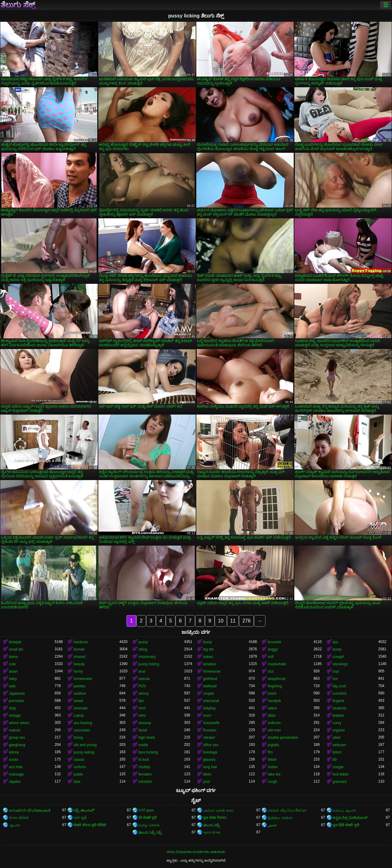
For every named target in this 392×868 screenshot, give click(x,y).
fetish (272, 760)
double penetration (283, 738)
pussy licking (149, 664)
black (272, 693)
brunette (274, 642)
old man (274, 730)
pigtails (273, 745)
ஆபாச (15, 825)
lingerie (339, 701)
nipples (15, 782)
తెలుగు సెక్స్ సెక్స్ (150, 832)
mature (15, 730)
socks (14, 760)
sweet (78, 701)
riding (143, 649)
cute (12, 664)
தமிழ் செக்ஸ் (149, 825)
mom (207, 716)
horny (78, 671)
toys (336, 671)
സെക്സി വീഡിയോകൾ (30, 810)
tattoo (272, 708)
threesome (212, 671)
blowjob (15, 642)
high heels (147, 738)
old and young (85, 745)
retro (142, 716)
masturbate (277, 664)
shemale (80, 708)
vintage (15, 716)
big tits (208, 649)
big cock (339, 686)
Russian (210, 730)
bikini (207, 774)
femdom (145, 774)
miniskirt (145, 782)
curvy (337, 723)
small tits (16, 649)
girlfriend (210, 679)
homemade (83, 679)
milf (271, 657)
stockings (340, 664)
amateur (210, 664)
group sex (17, 738)
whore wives (19, 723)
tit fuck (144, 760)
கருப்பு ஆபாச (344, 810)
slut (271, 671)
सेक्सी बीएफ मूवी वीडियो (90, 825)
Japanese (17, 693)
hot (335, 679)
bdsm (337, 752)
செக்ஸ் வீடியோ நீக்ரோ (287, 810)
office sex (211, 745)
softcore (274, 723)
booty (337, 649)
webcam (339, 745)
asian (13, 671)
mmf (142, 708)
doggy (273, 649)
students (339, 708)
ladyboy (209, 708)
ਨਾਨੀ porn (146, 810)
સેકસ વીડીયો (19, 818)
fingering (275, 686)
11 (233, 621)
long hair (210, 767)
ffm (270, 752)
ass (335, 642)
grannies (340, 782)
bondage (210, 752)
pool (207, 782)
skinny (144, 693)
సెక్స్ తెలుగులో (84, 810)
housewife (211, 723)
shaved (79, 657)
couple (208, 693)
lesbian (338, 716)
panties (79, 686)
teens (13, 657)
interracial (211, 701)
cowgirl (338, 657)
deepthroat (276, 679)
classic (79, 760)
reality (143, 745)
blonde (79, 649)
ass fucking (83, 723)
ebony (14, 752)
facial (143, 730)
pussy (143, 642)
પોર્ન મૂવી (80, 818)
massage (16, 774)
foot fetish (341, 774)
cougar (338, 767)
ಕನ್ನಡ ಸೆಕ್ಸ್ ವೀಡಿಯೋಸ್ (350, 818)
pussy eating (84, 752)
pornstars (17, 701)
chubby (144, 767)
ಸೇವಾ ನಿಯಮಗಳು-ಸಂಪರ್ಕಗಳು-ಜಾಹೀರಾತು (196, 852)
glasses (209, 760)
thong (78, 738)
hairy (13, 679)
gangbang (17, 745)
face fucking (148, 752)
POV (142, 686)
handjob (274, 701)
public (78, 774)
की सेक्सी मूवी (148, 818)
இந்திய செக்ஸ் (280, 818)
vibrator (209, 738)
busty (207, 642)
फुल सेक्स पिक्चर (215, 818)
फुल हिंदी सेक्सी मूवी (346, 825)
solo (12, 686)
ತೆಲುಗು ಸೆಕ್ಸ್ (18, 5)
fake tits (274, 774)
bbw (77, 782)
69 (335, 760)
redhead (210, 686)
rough (272, 782)
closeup (145, 723)
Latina (79, 716)
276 (246, 621)
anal (142, 671)
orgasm (339, 730)
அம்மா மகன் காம (218, 810)
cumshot (339, 693)
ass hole (16, 767)
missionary (147, 657)
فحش (272, 825)
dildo (271, 716)
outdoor (80, 693)
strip (12, 708)
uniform (80, 767)
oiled (336, 738)
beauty (79, 664)
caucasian (82, 730)
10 (221, 621)
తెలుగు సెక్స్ (211, 825)
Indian (273, 767)
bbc (141, 701)
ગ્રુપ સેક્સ (212, 832)
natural (144, 679)
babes (208, 657)
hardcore (81, 642)
